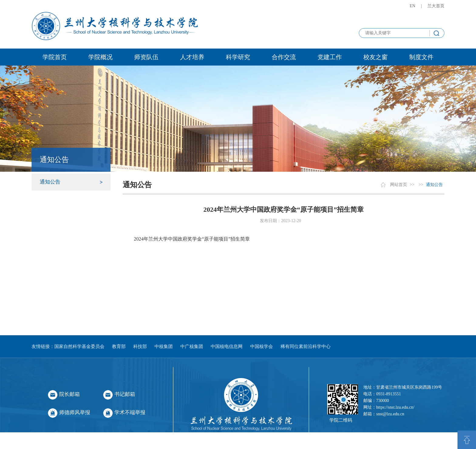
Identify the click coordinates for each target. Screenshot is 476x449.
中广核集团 (192, 346)
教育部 (119, 346)
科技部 (140, 346)
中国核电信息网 (227, 346)
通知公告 (50, 182)
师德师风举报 (75, 412)
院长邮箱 (70, 394)
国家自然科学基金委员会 (79, 346)
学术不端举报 (130, 412)
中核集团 (164, 346)
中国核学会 (262, 346)
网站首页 (399, 185)
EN (413, 6)
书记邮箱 (125, 394)
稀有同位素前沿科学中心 (306, 346)
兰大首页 (436, 6)
